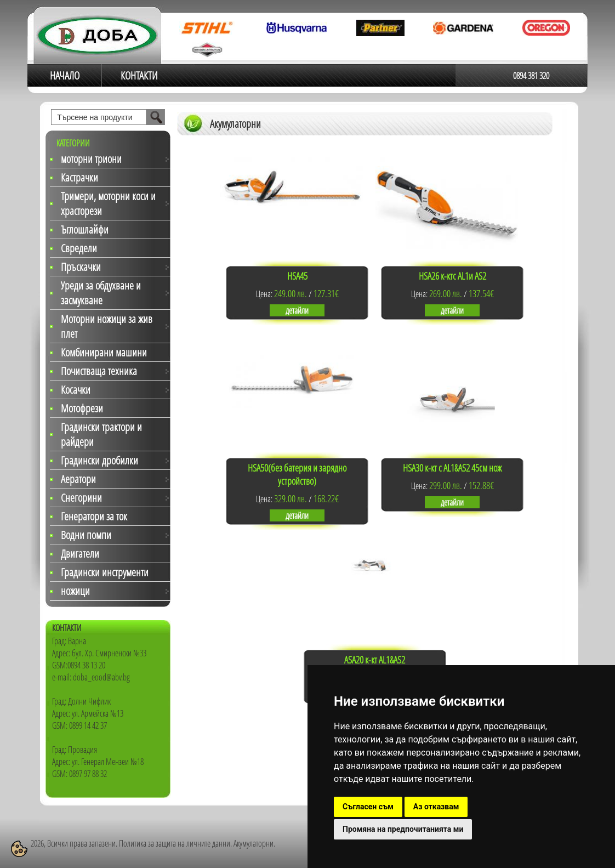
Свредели (79, 248)
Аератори (78, 479)
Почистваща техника (99, 371)
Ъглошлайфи (85, 229)
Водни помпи (86, 535)
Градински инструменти (105, 572)
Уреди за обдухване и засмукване (101, 293)
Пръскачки (81, 267)
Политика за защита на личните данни (175, 843)
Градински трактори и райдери (101, 434)
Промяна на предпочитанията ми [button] (403, 829)
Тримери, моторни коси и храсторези (108, 203)
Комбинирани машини (104, 352)
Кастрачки (79, 177)
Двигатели (80, 554)
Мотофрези (82, 408)
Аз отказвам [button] (436, 807)
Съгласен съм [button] (368, 807)
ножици (75, 591)
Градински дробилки (99, 460)
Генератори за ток (94, 516)
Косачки (76, 390)
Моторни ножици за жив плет (107, 326)
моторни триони (91, 159)
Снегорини (81, 498)
